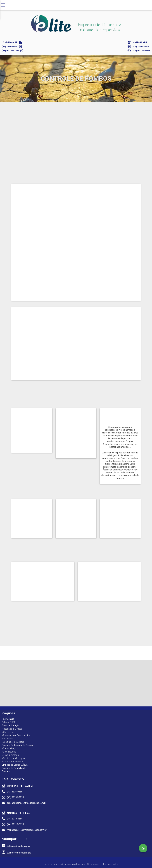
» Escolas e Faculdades (13, 742)
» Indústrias (7, 739)
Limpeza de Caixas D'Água (15, 765)
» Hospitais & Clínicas (12, 729)
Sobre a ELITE (9, 722)
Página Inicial (8, 719)
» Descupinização (10, 755)
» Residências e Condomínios (16, 735)
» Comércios (8, 732)
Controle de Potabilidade (14, 768)
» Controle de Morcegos (13, 758)
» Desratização (9, 752)
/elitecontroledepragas (16, 846)
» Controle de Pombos (13, 762)
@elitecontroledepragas (16, 853)
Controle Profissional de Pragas (17, 745)
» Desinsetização (10, 748)
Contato (6, 771)
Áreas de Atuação (11, 725)
